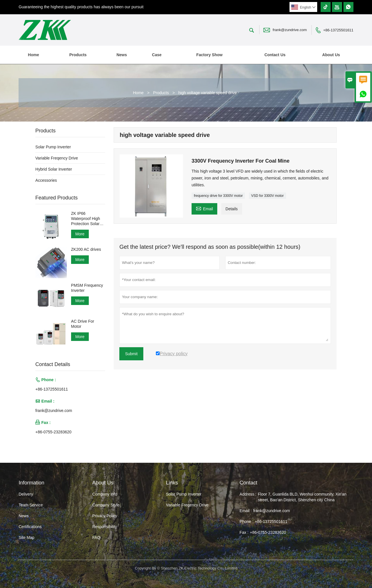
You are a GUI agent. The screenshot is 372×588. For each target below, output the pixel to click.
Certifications (30, 527)
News (122, 55)
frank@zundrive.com (290, 30)
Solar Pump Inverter (53, 147)
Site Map (26, 538)
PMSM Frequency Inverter (87, 288)
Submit (131, 354)
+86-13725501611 (338, 30)
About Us (331, 55)
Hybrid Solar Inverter (54, 169)
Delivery (26, 494)
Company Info (105, 494)
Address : (248, 494)
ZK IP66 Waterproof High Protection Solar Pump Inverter (86, 219)
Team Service (31, 505)
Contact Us (275, 55)
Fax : (244, 532)
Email (204, 208)
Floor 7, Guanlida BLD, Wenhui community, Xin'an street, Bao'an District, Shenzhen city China (302, 497)
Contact (248, 483)
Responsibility (104, 527)
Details (232, 209)
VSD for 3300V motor (268, 196)
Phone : (246, 522)
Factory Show (210, 55)
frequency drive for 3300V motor (218, 196)
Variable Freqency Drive (57, 158)
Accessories (46, 180)
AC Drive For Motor (83, 324)
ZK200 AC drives (86, 249)
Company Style (106, 505)
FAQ (96, 538)
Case (157, 55)
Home (34, 55)
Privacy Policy (105, 516)
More (80, 234)
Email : (246, 511)
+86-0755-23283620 (54, 432)
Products (78, 55)
